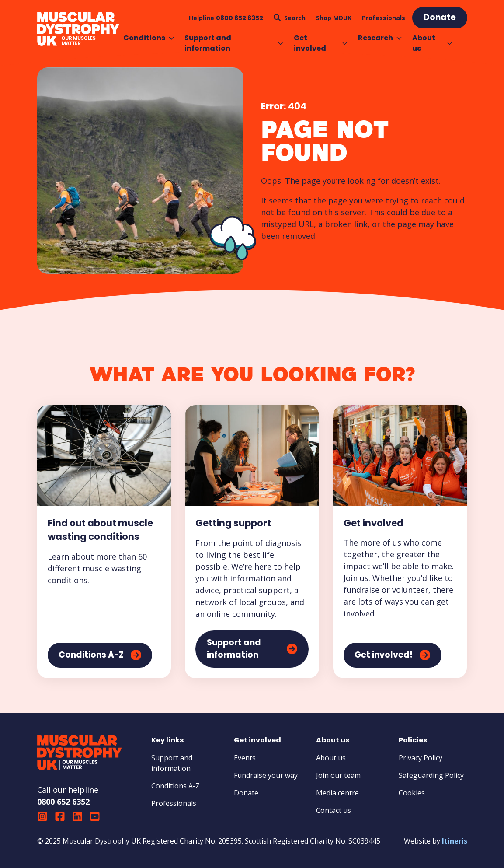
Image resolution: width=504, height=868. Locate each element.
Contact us (334, 810)
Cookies (412, 793)
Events (245, 758)
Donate (246, 793)
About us (432, 43)
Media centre (337, 793)
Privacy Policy (421, 758)
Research (380, 38)
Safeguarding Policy (431, 775)
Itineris (455, 841)
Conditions (149, 38)
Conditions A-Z (176, 786)
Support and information (234, 43)
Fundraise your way (266, 775)
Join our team (338, 775)
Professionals (174, 803)
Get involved (321, 43)
